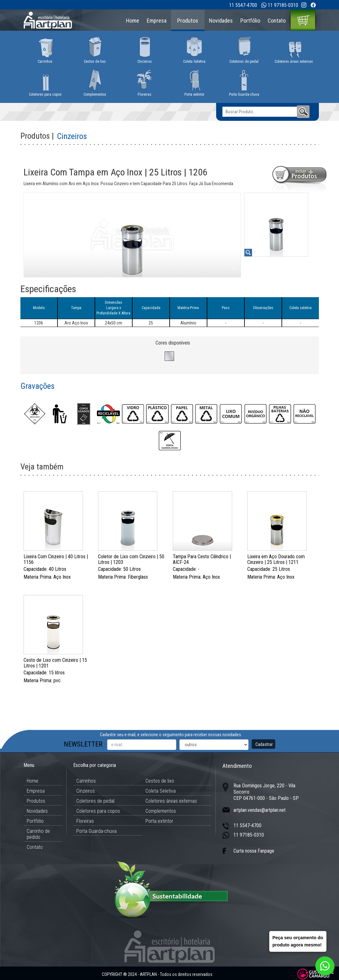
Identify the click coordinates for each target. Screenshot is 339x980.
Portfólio (250, 21)
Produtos (188, 21)
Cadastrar (264, 744)
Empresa (157, 21)
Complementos (161, 811)
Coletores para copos (98, 811)
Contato (277, 21)
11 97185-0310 (283, 5)
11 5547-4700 (243, 5)
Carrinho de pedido (38, 834)
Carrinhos (86, 781)
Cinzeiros (86, 791)
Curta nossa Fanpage (254, 851)
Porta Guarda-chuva (96, 831)
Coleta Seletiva (161, 791)
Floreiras (85, 821)
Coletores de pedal (95, 801)
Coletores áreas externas (171, 801)
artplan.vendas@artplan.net (260, 810)
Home (133, 21)
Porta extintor (159, 821)
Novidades (221, 21)
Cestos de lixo (160, 781)
